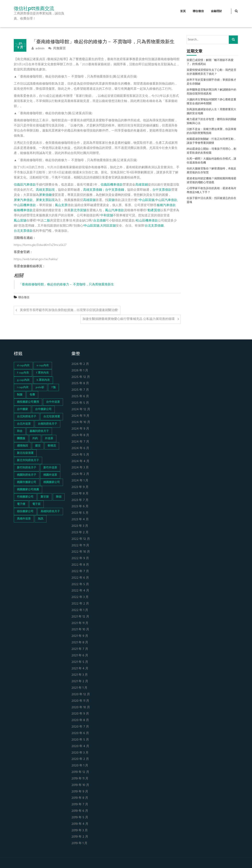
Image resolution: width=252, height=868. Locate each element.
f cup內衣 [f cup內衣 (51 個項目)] (23, 373)
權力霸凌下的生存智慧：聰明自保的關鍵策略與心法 (211, 121)
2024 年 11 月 (80, 416)
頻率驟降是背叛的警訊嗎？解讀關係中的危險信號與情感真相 (211, 92)
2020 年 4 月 (80, 746)
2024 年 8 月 (80, 435)
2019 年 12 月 (80, 772)
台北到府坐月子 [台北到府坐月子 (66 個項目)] (27, 417)
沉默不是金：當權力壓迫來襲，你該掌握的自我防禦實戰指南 (211, 131)
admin (38, 49)
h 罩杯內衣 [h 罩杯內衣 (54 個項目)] (43, 380)
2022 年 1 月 (80, 610)
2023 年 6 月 (80, 507)
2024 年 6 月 (80, 448)
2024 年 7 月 (80, 442)
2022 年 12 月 (81, 539)
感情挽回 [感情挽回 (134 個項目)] (22, 446)
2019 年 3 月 (80, 831)
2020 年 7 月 (80, 727)
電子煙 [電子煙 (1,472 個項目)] (21, 504)
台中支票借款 (162, 190)
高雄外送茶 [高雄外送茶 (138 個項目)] (24, 519)
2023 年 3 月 (80, 526)
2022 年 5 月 (80, 584)
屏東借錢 (45, 195)
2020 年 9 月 (80, 714)
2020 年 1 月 (80, 766)
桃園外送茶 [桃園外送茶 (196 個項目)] (50, 475)
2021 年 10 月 (80, 630)
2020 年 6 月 (80, 733)
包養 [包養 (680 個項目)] (32, 395)
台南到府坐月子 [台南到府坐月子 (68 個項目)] (47, 424)
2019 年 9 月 (80, 792)
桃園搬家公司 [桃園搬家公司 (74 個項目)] (52, 482)
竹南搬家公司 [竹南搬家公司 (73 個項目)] (25, 497)
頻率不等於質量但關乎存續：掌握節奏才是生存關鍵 (211, 82)
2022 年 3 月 (80, 597)
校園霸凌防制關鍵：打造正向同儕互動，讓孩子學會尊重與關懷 (211, 141)
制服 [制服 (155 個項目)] (20, 395)
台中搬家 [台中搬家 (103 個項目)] (22, 409)
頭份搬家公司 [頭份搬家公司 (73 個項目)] (25, 512)
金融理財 (216, 11)
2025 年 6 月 (80, 397)
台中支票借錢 (115, 190)
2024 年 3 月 (80, 468)
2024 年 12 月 (81, 410)
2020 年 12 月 (81, 695)
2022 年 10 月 (81, 552)
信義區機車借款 (112, 185)
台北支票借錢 (154, 226)
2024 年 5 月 (80, 455)
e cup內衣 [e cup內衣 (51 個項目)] (43, 366)
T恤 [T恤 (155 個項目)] (53, 387)
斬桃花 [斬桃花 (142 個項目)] (52, 446)
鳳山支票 (61, 205)
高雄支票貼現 (45, 190)
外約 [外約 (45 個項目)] (35, 439)
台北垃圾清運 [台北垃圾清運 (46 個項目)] (52, 417)
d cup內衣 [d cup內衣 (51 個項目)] (23, 366)
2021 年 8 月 (80, 643)
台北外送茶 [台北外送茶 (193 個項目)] (24, 424)
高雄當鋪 (142, 185)
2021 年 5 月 (80, 662)
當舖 (111, 200)
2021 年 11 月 (80, 623)
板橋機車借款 (23, 210)
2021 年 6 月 (80, 656)
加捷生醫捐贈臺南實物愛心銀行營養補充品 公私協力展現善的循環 (129, 319)
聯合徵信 (198, 11)
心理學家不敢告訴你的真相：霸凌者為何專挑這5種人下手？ (211, 191)
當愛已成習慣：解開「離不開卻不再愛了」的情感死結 (210, 62)
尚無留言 (57, 49)
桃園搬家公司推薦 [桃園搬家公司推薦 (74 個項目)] (28, 490)
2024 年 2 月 (80, 474)
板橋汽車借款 (166, 205)
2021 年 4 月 (80, 669)
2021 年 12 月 (80, 617)
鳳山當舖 (20, 221)
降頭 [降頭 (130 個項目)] (59, 497)
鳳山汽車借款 (115, 210)
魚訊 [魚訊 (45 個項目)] (41, 519)
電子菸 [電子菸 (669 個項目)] (36, 504)
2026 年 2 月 (80, 364)
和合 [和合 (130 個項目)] (20, 431)
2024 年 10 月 (81, 422)
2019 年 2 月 (80, 837)
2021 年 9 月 (80, 636)
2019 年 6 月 (80, 811)
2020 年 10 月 (81, 708)
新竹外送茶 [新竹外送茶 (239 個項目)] (50, 468)
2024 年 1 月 (80, 481)
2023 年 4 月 (80, 520)
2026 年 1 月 (80, 371)
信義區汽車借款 (25, 185)
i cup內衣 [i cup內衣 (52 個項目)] (23, 387)
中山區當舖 (147, 200)
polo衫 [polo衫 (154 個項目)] (40, 387)
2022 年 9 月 (80, 558)
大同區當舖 (108, 226)
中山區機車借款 (25, 205)
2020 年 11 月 (80, 701)
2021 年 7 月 (80, 649)
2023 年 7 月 (80, 500)
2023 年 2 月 (80, 533)
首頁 (183, 11)
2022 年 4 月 (80, 591)
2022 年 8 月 (80, 565)
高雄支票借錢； (94, 190)
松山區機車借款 (147, 221)
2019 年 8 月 (80, 798)
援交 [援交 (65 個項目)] (38, 446)
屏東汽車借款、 (25, 200)
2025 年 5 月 (80, 403)
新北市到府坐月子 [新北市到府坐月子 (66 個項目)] (28, 460)
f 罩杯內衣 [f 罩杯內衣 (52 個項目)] (42, 373)
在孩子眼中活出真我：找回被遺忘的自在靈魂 (211, 200)
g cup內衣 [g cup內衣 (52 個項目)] (23, 380)
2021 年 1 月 (79, 688)
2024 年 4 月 (80, 461)
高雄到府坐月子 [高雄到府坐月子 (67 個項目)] (50, 512)
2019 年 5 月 (80, 818)
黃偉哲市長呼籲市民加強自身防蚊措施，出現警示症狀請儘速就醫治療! (69, 310)
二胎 (47, 221)
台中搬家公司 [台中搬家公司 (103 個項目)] (43, 409)
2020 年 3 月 (80, 753)
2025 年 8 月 (80, 384)
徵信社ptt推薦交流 (34, 8)
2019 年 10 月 (80, 785)
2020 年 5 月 (80, 740)
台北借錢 (99, 221)
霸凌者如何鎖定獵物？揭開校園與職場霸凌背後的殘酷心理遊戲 (211, 181)
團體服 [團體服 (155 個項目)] (21, 439)
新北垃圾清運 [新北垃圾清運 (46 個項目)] (25, 453)
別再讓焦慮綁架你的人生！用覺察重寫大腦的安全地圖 (211, 112)
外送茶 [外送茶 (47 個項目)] (49, 439)
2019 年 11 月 (80, 779)
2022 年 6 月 (80, 578)
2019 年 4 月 (80, 824)
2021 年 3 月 (80, 675)
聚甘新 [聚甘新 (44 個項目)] (45, 497)
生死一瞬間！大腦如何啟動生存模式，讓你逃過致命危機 (211, 161)
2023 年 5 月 (80, 513)
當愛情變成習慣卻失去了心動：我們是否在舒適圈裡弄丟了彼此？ (211, 72)
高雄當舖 (89, 200)
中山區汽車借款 (166, 200)
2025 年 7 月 (80, 390)
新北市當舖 (78, 210)
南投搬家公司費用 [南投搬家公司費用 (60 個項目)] (28, 402)
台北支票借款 (23, 231)
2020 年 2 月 (80, 759)
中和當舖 (107, 216)
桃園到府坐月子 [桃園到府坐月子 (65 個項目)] (27, 475)
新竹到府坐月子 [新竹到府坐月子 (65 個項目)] (27, 468)
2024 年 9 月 (80, 429)
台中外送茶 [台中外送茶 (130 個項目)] (53, 402)
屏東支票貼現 (45, 200)
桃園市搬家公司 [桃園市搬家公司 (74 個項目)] (27, 482)
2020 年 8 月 (80, 720)
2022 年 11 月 (80, 546)
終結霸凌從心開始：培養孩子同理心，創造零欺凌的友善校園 (211, 151)
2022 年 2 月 (80, 604)
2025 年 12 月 (81, 377)
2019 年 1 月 (79, 843)
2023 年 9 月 (80, 487)
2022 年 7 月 (80, 571)
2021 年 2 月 (80, 682)
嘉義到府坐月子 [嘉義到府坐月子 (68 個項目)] (39, 431)
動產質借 (154, 210)
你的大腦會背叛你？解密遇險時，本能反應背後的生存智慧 (211, 171)
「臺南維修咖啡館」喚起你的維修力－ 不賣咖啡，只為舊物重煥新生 (66, 285)
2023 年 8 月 (80, 494)
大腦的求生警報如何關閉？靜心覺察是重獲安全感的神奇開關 (211, 102)
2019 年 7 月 (80, 805)
